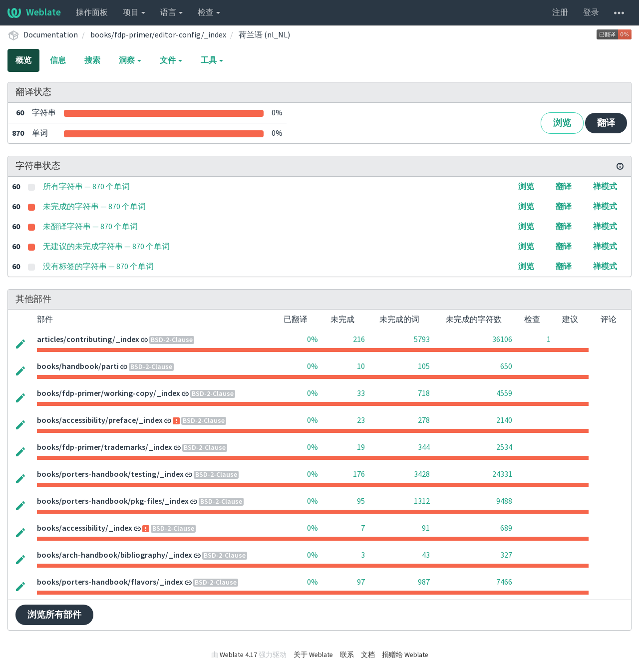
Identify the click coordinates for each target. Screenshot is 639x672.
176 (359, 474)
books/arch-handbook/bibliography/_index (115, 555)
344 (424, 447)
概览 (23, 60)
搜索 (92, 60)
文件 (171, 60)
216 (359, 339)
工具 (212, 60)
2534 (504, 447)
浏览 (562, 123)
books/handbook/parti (78, 366)
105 (424, 366)
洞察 (130, 60)
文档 (368, 655)
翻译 (606, 123)
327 (506, 555)
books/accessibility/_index (85, 528)
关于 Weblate (313, 655)
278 (424, 420)
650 (506, 366)
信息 (58, 60)
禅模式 (605, 187)
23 (361, 420)
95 (361, 501)
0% (313, 339)
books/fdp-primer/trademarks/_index (105, 447)
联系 (347, 655)
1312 (422, 501)
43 (426, 555)
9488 (504, 501)
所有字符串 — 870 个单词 (86, 187)
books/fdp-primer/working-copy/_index (109, 393)
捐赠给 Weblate (405, 655)
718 (424, 393)
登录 (591, 12)
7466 (504, 582)
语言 (171, 12)
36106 (502, 339)
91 (426, 528)
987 (424, 582)
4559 (504, 393)
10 (361, 366)
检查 (209, 12)
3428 (422, 474)
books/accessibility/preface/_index (100, 420)
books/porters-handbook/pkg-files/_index (113, 501)
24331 (502, 474)
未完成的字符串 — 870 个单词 (94, 207)
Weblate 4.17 (238, 655)
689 (506, 528)
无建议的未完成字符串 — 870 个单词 (106, 247)
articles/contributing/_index (88, 339)
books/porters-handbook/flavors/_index (110, 582)
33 (361, 393)
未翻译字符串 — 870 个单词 (90, 227)
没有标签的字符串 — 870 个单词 (98, 267)
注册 (560, 12)
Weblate (34, 12)
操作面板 (92, 12)
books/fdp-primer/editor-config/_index (158, 35)
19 (361, 447)
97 (361, 582)
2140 (504, 420)
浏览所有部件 (54, 615)
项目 (134, 12)
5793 (422, 339)
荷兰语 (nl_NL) (264, 35)
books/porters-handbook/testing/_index (110, 474)
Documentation (51, 35)
